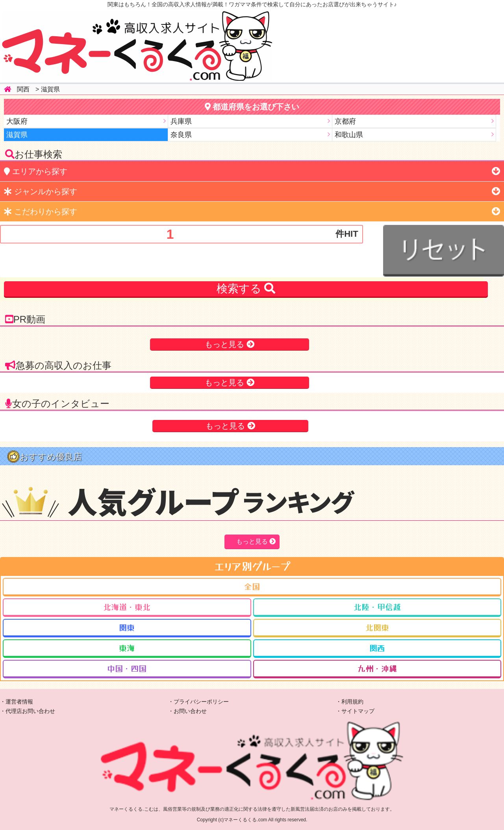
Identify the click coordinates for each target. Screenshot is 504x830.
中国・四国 (127, 668)
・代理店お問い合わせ (28, 711)
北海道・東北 (127, 607)
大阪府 (17, 121)
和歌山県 (349, 135)
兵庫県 (181, 121)
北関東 (377, 627)
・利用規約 (350, 702)
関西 (23, 89)
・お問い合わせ (187, 711)
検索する (246, 289)
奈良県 (181, 135)
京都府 (345, 121)
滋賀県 (50, 89)
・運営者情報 (17, 702)
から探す (36, 171)
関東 (127, 627)
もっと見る (226, 344)
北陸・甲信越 (377, 607)
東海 (127, 648)
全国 (252, 586)
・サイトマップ (355, 711)
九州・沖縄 (377, 668)
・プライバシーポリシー (198, 702)
